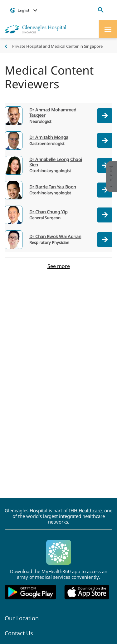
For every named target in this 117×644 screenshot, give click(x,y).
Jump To (112, 177)
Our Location (22, 618)
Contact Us (19, 633)
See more (59, 266)
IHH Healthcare (85, 510)
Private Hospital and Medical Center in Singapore (57, 46)
